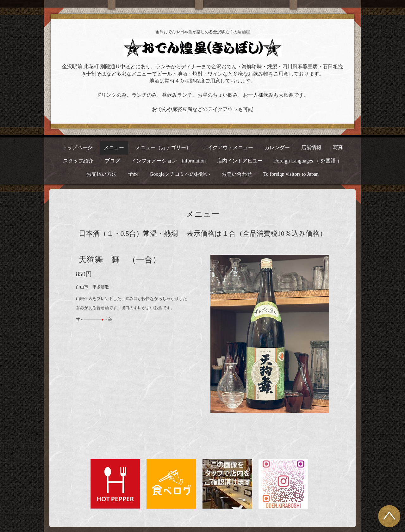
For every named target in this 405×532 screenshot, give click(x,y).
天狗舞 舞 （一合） (120, 260)
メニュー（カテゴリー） (163, 147)
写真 (338, 147)
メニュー (114, 147)
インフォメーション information (169, 161)
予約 (133, 174)
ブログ (112, 161)
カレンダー (277, 147)
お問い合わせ (237, 174)
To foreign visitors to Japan (291, 174)
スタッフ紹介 (78, 161)
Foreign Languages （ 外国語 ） (308, 161)
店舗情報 (311, 147)
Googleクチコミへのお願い (180, 174)
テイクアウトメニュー (228, 147)
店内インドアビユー (240, 161)
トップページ (77, 147)
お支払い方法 (102, 174)
